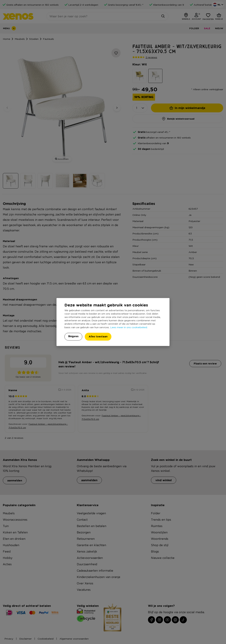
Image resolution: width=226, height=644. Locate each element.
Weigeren (73, 337)
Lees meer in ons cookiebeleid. (129, 327)
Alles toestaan (98, 337)
